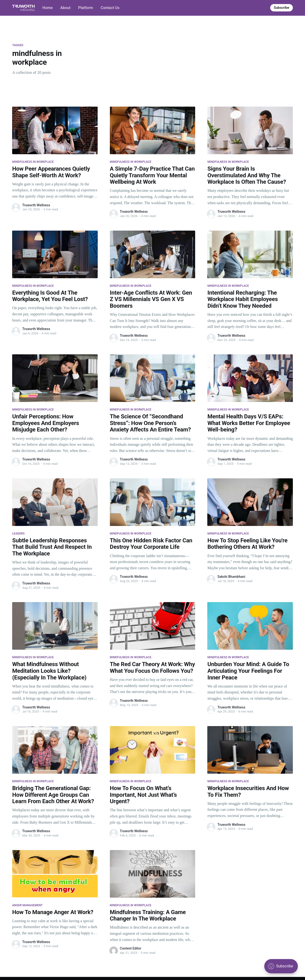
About (65, 8)
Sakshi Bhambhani (231, 577)
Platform (86, 8)
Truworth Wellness (36, 205)
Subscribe (282, 8)
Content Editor (131, 948)
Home (48, 8)
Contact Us (110, 8)
